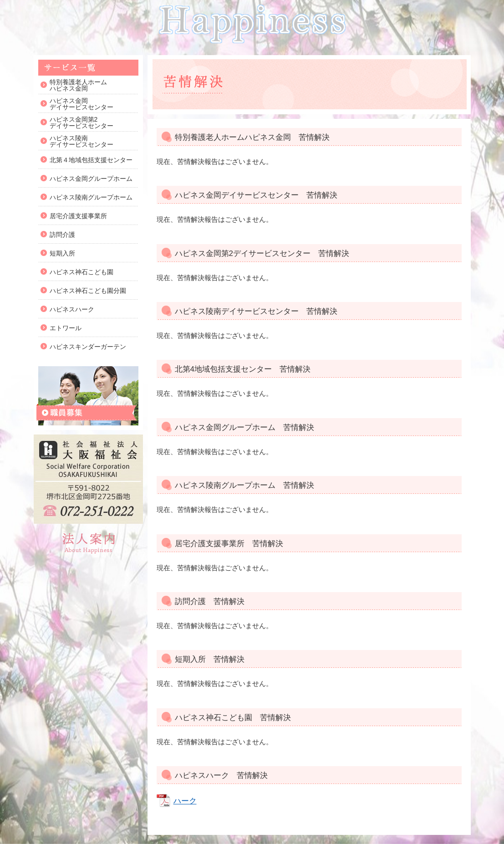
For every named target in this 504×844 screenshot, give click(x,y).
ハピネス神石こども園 (81, 272)
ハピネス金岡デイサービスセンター (81, 104)
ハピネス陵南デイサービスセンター (81, 141)
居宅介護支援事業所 (78, 216)
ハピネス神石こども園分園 (88, 291)
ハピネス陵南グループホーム (91, 197)
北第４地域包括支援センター (91, 160)
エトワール (66, 328)
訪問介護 (62, 235)
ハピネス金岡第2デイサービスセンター (81, 123)
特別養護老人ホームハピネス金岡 (78, 85)
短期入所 (62, 253)
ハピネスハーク (72, 309)
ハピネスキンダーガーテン (88, 347)
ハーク (185, 801)
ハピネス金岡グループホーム (91, 179)
